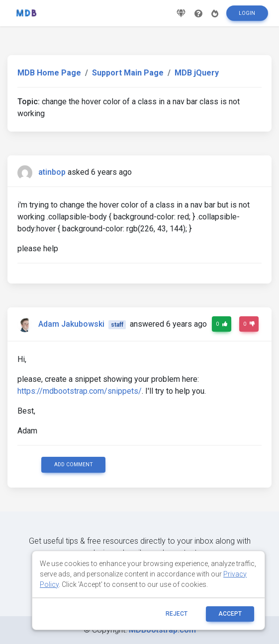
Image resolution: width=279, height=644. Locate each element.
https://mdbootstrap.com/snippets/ (80, 391)
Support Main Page (128, 73)
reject (177, 614)
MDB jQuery (197, 73)
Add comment (74, 465)
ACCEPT (230, 614)
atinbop (52, 172)
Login (247, 13)
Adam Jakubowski (71, 324)
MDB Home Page (49, 73)
